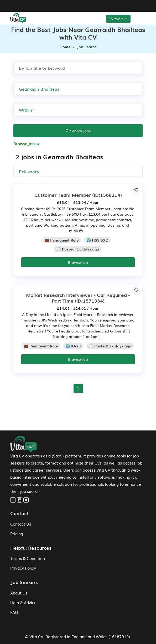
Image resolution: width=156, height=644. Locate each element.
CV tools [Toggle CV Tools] (118, 19)
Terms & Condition (28, 558)
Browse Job (78, 262)
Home (65, 47)
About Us (19, 593)
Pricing (17, 533)
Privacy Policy (23, 568)
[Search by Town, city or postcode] (78, 89)
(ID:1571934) (78, 298)
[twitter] (26, 500)
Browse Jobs (27, 143)
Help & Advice (23, 602)
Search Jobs (78, 131)
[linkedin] (19, 500)
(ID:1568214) (78, 195)
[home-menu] (26, 18)
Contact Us (21, 524)
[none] (78, 110)
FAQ (14, 612)
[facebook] (13, 500)
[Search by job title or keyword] (78, 68)
